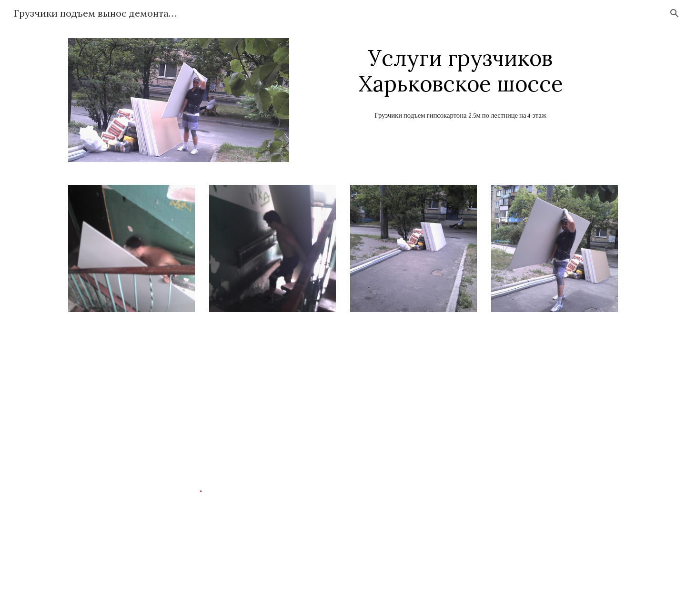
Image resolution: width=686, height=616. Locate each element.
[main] (460, 71)
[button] (675, 13)
